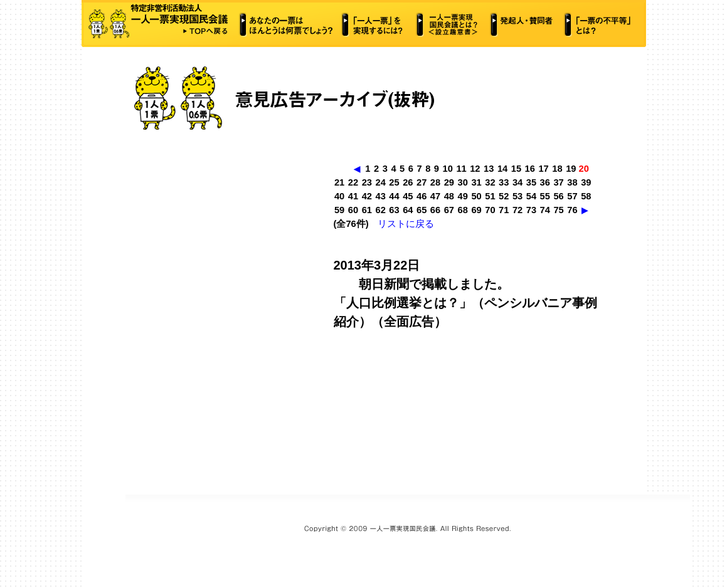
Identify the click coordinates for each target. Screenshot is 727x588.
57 (572, 196)
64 (408, 210)
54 (531, 196)
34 (517, 182)
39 (586, 182)
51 (490, 196)
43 (380, 196)
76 (572, 210)
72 (517, 210)
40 (339, 196)
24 (380, 182)
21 (339, 182)
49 (463, 196)
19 (571, 169)
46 (422, 196)
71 (504, 210)
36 (545, 182)
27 (422, 182)
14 (502, 169)
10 (448, 169)
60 (353, 210)
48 (449, 196)
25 (394, 182)
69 (476, 210)
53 (517, 196)
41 (353, 196)
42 (367, 196)
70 (490, 210)
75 (558, 210)
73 (531, 210)
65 (422, 210)
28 (435, 182)
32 (490, 182)
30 (463, 182)
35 (531, 182)
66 (435, 210)
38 (572, 182)
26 (408, 182)
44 (394, 196)
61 (367, 210)
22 (353, 182)
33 (504, 182)
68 (463, 210)
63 (394, 210)
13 (489, 169)
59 (339, 210)
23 (367, 182)
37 (558, 182)
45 (408, 196)
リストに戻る (406, 224)
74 (545, 210)
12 (475, 169)
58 (586, 196)
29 (449, 182)
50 (476, 196)
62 (380, 210)
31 (476, 182)
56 (558, 196)
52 (504, 196)
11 (461, 169)
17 (543, 169)
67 (449, 210)
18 (557, 169)
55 (545, 196)
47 (435, 196)
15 (516, 169)
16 (530, 169)
